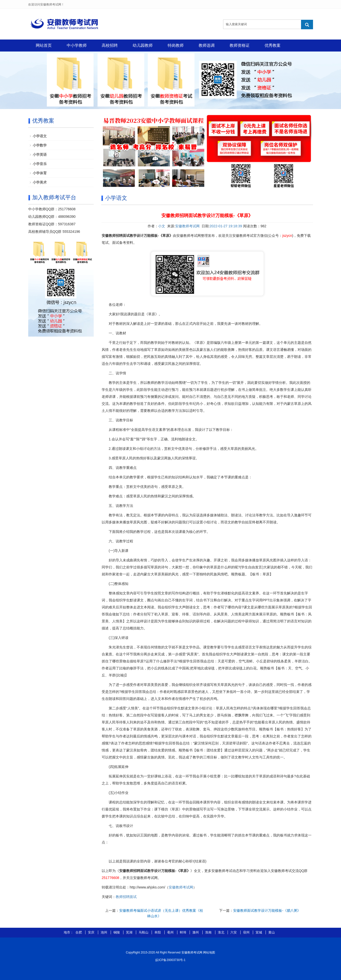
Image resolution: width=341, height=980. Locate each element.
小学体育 (40, 173)
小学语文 (40, 136)
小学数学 (40, 145)
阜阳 (158, 932)
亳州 (171, 932)
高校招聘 (110, 45)
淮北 (222, 932)
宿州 (247, 932)
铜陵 (117, 932)
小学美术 (40, 182)
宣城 (259, 932)
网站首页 (44, 45)
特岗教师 (176, 45)
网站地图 (209, 952)
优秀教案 (273, 45)
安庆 (92, 932)
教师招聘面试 (126, 897)
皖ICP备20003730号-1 (170, 960)
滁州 (196, 932)
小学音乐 (40, 164)
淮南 (209, 932)
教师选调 (207, 45)
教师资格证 (240, 45)
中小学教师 (77, 45)
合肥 (79, 932)
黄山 (272, 932)
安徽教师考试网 (187, 226)
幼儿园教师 (143, 45)
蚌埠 (184, 932)
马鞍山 (144, 932)
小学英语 (40, 155)
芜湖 (130, 932)
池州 (104, 932)
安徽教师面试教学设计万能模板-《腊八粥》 (267, 910)
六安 (234, 932)
